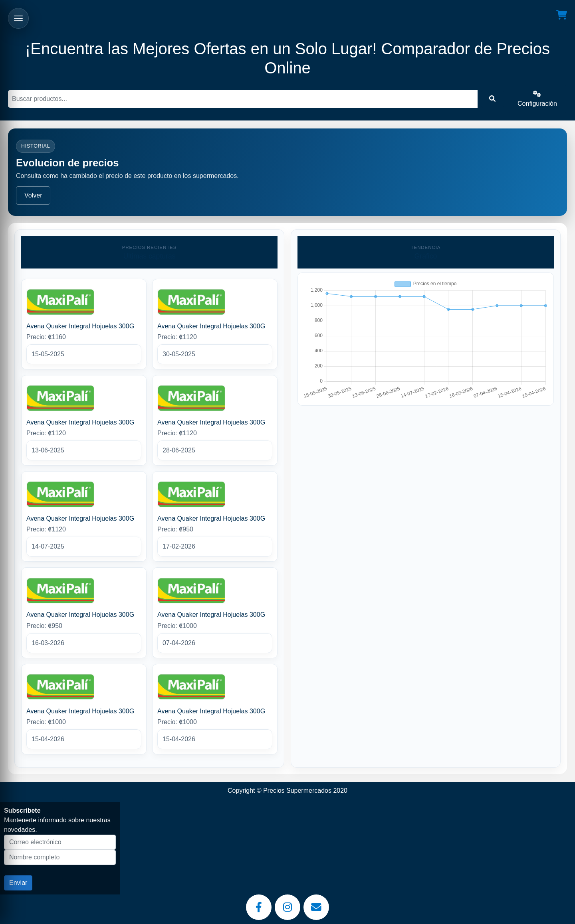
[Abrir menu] (18, 18)
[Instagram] (287, 907)
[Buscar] (243, 99)
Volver (33, 195)
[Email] (316, 907)
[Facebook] (259, 907)
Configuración (537, 99)
